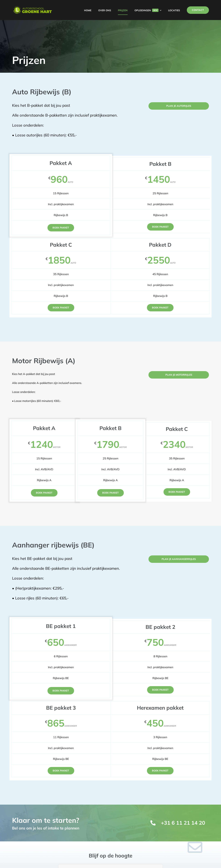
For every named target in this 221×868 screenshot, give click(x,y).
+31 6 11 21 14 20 (183, 823)
